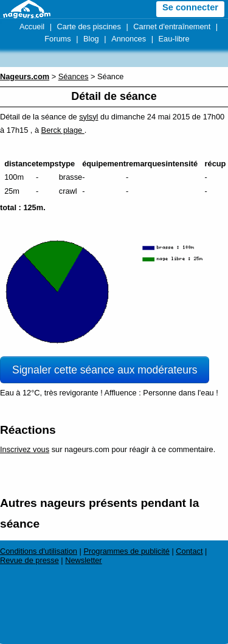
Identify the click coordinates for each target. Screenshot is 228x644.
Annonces (129, 39)
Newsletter (83, 560)
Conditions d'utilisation (39, 551)
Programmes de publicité (126, 551)
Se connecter (190, 7)
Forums (57, 39)
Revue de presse (29, 560)
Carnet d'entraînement (172, 27)
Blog (91, 39)
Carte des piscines (89, 27)
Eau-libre (174, 39)
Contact (189, 551)
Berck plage (63, 130)
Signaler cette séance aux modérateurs (105, 370)
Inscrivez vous (25, 449)
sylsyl (88, 117)
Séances (74, 76)
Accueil (32, 27)
